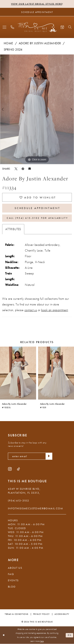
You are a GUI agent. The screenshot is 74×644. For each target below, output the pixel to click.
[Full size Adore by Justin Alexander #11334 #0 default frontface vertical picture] (37, 109)
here (42, 641)
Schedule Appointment (37, 208)
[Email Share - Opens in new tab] (30, 168)
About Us (15, 568)
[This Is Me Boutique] (37, 27)
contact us (31, 310)
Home (8, 43)
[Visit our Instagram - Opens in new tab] (10, 469)
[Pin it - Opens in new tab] (23, 169)
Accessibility (62, 614)
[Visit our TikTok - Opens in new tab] (18, 469)
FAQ (11, 574)
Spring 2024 (13, 50)
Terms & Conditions (17, 614)
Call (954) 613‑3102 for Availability (37, 218)
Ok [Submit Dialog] (70, 635)
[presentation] (18, 373)
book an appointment (55, 310)
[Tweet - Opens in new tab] (16, 169)
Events (13, 580)
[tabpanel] (37, 109)
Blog (12, 587)
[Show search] (70, 27)
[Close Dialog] (4, 635)
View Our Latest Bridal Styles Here (37, 4)
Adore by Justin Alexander (40, 43)
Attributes (13, 229)
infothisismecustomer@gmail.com (35, 508)
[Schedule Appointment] (37, 12)
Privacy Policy (41, 614)
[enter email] (30, 456)
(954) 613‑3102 (18, 500)
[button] (4, 27)
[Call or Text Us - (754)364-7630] (12, 27)
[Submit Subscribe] (49, 456)
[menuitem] (4, 27)
